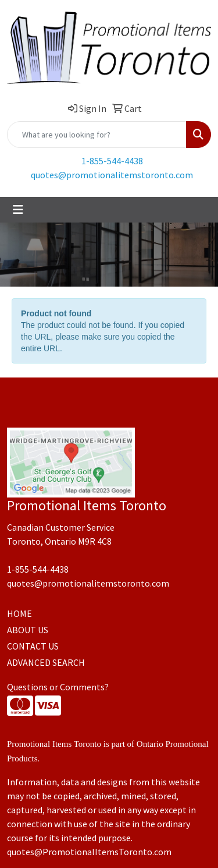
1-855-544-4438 (112, 161)
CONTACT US (33, 646)
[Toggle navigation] (18, 210)
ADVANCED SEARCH (46, 662)
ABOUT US (28, 630)
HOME (19, 613)
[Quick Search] (97, 135)
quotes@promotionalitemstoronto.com (112, 175)
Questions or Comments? (58, 687)
